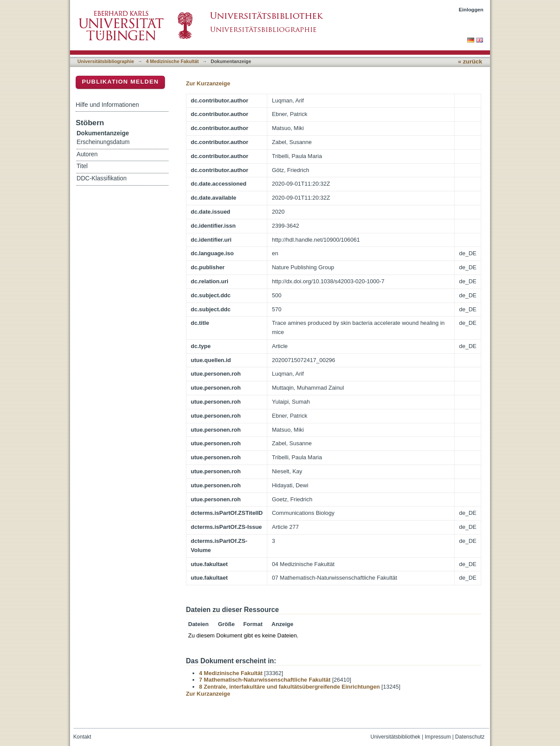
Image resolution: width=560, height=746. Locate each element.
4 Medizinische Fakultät (172, 61)
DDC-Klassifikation (101, 178)
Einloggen (471, 9)
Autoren (87, 154)
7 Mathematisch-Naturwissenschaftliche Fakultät (265, 680)
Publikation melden (120, 82)
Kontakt (82, 737)
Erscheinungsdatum (103, 142)
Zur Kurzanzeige (208, 83)
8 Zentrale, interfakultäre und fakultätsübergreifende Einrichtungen (289, 687)
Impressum (438, 737)
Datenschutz (470, 737)
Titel (82, 166)
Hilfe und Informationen (107, 105)
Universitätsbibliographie (106, 61)
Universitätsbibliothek (395, 737)
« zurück (470, 62)
